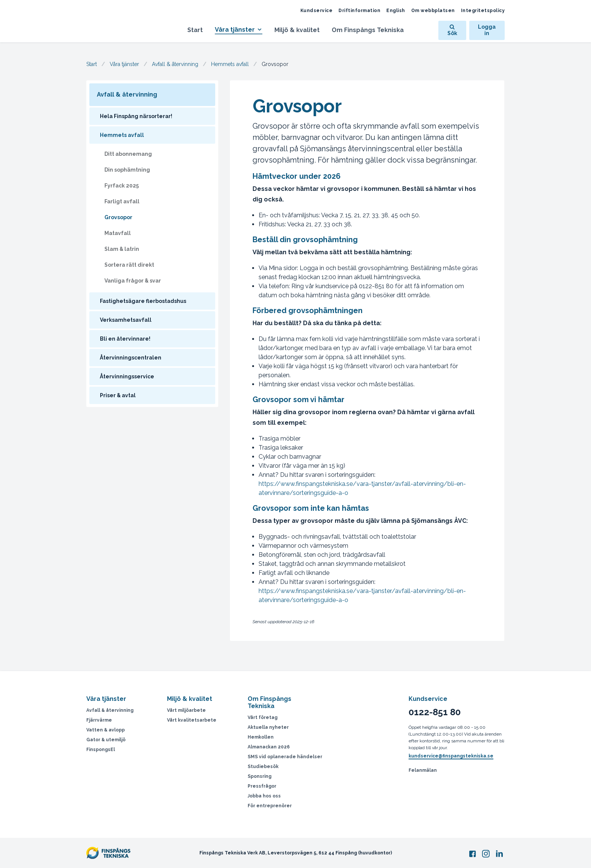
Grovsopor (118, 217)
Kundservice (317, 11)
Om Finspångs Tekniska (368, 30)
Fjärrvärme (99, 720)
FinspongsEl (101, 750)
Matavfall (118, 233)
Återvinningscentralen (131, 358)
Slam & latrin (122, 249)
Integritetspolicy (483, 11)
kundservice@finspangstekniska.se (451, 756)
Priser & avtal (118, 395)
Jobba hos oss (264, 796)
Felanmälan (423, 770)
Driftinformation (359, 11)
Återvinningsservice (127, 376)
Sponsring (260, 776)
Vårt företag (263, 717)
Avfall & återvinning (175, 64)
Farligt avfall (122, 201)
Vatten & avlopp (106, 730)
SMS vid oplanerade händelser (285, 757)
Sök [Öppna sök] (452, 30)
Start (195, 30)
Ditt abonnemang (128, 154)
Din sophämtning (127, 170)
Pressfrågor (262, 786)
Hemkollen (261, 737)
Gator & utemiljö (106, 740)
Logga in (487, 30)
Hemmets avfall (230, 64)
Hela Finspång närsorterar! (136, 116)
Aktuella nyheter (268, 727)
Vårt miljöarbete (186, 710)
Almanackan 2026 (269, 747)
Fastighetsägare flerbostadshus (143, 301)
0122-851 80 (435, 712)
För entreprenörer (270, 806)
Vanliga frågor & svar (133, 281)
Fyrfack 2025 (122, 186)
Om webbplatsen (433, 11)
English (396, 11)
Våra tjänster (235, 30)
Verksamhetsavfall (126, 320)
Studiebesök (263, 767)
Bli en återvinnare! (125, 339)
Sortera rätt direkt (129, 265)
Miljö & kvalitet (297, 30)
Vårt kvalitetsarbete (192, 720)
